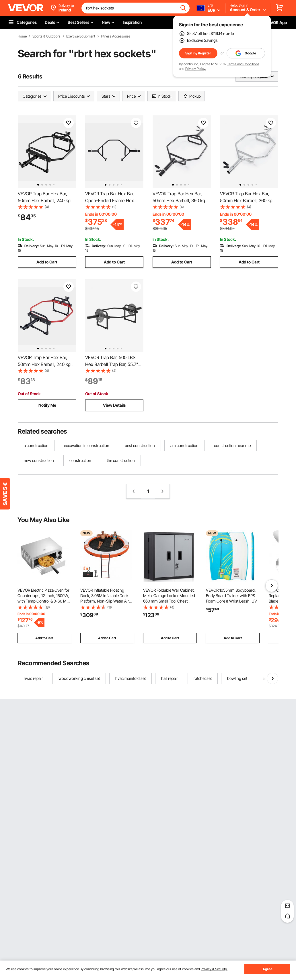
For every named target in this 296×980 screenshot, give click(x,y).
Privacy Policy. (196, 69)
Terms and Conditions (243, 64)
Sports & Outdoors (46, 36)
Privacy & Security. (214, 969)
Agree (267, 969)
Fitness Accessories (116, 36)
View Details (114, 405)
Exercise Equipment (81, 36)
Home (22, 36)
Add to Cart (47, 262)
